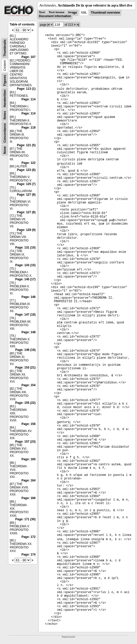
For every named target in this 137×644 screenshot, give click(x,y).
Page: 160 (28, 459)
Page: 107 (28, 57)
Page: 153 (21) (25, 367)
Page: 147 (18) (25, 315)
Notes (5, 115)
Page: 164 (28, 480)
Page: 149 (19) (25, 350)
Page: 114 (28, 99)
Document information (55, 16)
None (5, 150)
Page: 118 (28, 128)
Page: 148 (28, 332)
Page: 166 (28, 498)
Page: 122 (28, 163)
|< (49, 25)
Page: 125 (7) (26, 184)
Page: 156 (28, 424)
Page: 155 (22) (25, 403)
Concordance (5, 133)
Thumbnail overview (105, 13)
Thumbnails (5, 48)
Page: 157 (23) (25, 442)
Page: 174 (28, 555)
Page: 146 (28, 297)
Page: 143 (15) (25, 265)
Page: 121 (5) (26, 145)
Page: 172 (28, 537)
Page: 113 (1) (26, 89)
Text (42, 13)
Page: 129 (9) (26, 230)
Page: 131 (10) (25, 248)
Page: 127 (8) (26, 195)
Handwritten (5, 98)
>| (78, 25)
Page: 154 (28, 385)
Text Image (57, 13)
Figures (5, 80)
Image (73, 13)
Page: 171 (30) (25, 519)
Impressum (68, 637)
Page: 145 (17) (25, 279)
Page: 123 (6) (26, 170)
